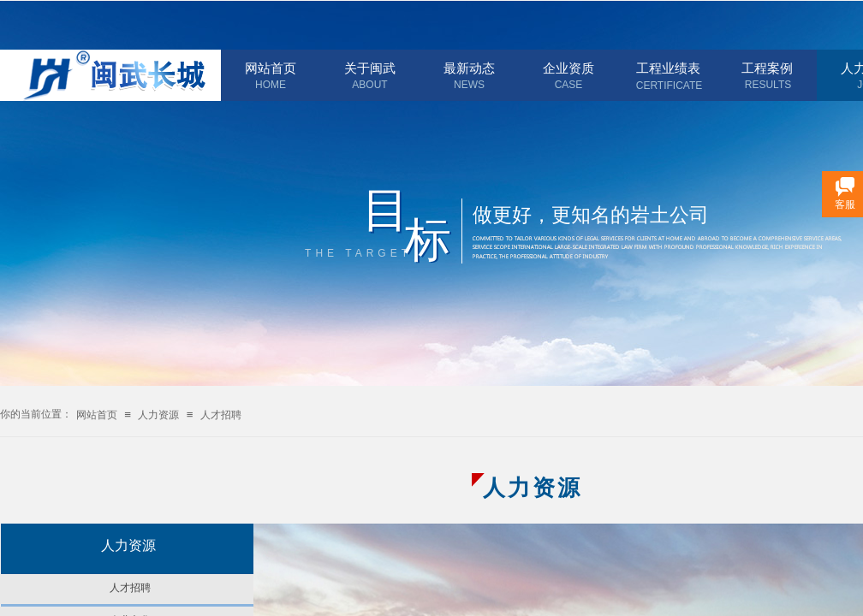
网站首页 (271, 68)
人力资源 (158, 415)
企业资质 (568, 68)
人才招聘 (221, 415)
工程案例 (767, 68)
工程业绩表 (668, 68)
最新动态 (469, 68)
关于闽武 (370, 68)
